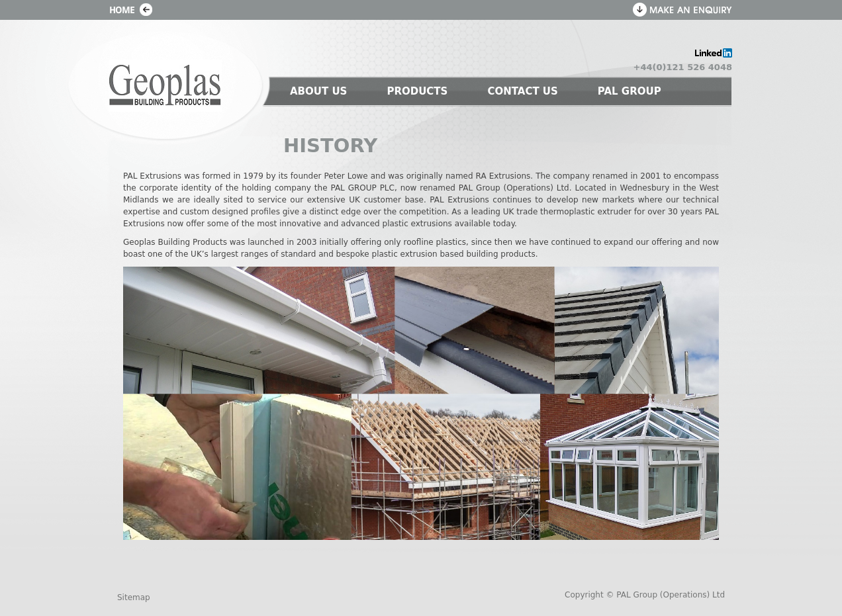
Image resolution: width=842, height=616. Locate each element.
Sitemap (134, 597)
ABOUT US (318, 91)
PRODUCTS (417, 91)
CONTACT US (522, 91)
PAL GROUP (630, 91)
